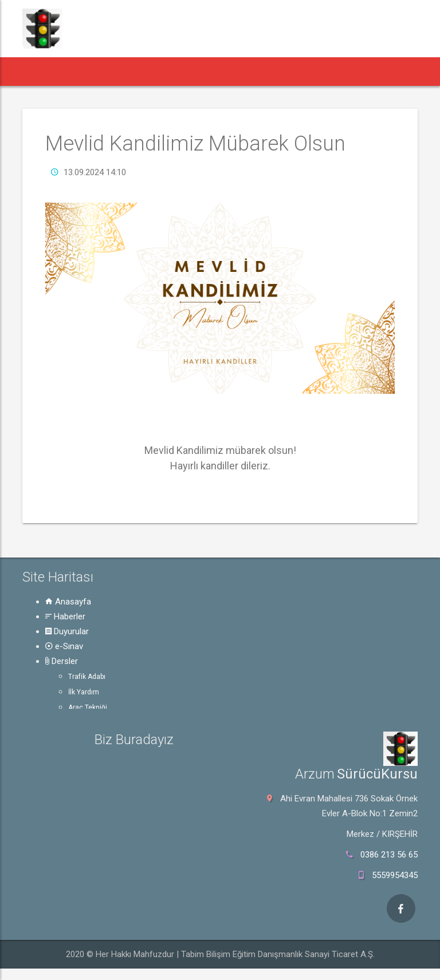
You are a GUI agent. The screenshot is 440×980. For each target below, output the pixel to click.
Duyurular (67, 631)
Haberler (65, 617)
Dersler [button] (235, 72)
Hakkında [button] (338, 72)
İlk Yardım (84, 692)
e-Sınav (64, 646)
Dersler (62, 661)
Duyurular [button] (140, 72)
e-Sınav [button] (190, 72)
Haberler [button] (83, 72)
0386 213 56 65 (389, 855)
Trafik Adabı (87, 677)
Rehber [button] (284, 72)
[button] (39, 72)
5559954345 (395, 875)
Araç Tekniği (88, 708)
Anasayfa (68, 602)
